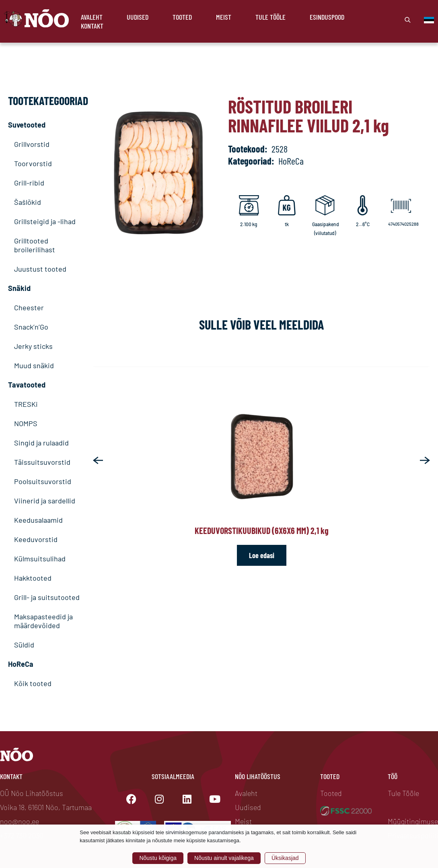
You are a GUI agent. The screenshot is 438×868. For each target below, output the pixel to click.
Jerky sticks (33, 346)
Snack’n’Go (31, 327)
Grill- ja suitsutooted (47, 597)
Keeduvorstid (36, 539)
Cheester (29, 307)
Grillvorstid (32, 144)
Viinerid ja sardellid (45, 501)
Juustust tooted (40, 269)
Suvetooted (27, 125)
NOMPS (26, 423)
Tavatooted (27, 385)
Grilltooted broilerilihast (35, 245)
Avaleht (92, 17)
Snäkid (19, 288)
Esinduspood (327, 17)
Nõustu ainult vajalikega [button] (224, 858)
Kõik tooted (33, 683)
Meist (224, 17)
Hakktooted (33, 578)
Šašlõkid (28, 202)
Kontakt (92, 26)
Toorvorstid (33, 163)
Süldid (24, 645)
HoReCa (21, 664)
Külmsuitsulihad (40, 559)
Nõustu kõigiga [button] (158, 858)
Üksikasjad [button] (285, 858)
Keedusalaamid (38, 520)
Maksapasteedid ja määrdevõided (43, 621)
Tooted (182, 17)
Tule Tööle (270, 17)
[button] (98, 460)
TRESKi (26, 404)
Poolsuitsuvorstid (43, 481)
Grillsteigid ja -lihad (45, 221)
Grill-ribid (29, 183)
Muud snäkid (34, 365)
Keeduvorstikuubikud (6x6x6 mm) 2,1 (262, 530)
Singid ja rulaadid (41, 443)
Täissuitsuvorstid (42, 462)
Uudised (138, 17)
